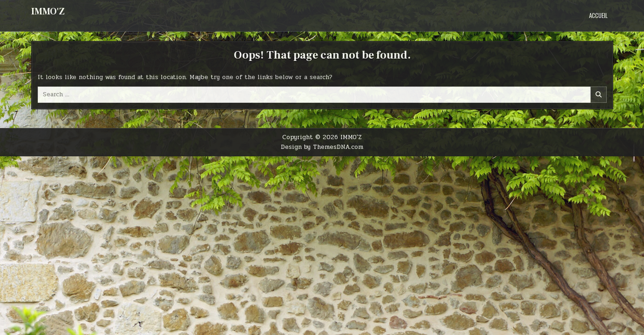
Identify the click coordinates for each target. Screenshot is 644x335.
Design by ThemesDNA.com (322, 147)
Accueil (598, 15)
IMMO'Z (48, 12)
